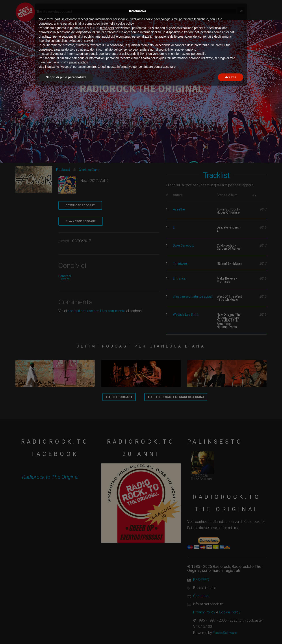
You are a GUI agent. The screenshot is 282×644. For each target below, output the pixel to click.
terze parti (107, 28)
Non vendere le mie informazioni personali (175, 54)
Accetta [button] (231, 77)
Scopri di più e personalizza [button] (66, 77)
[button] (241, 11)
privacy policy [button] (79, 62)
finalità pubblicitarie (87, 37)
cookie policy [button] (125, 24)
